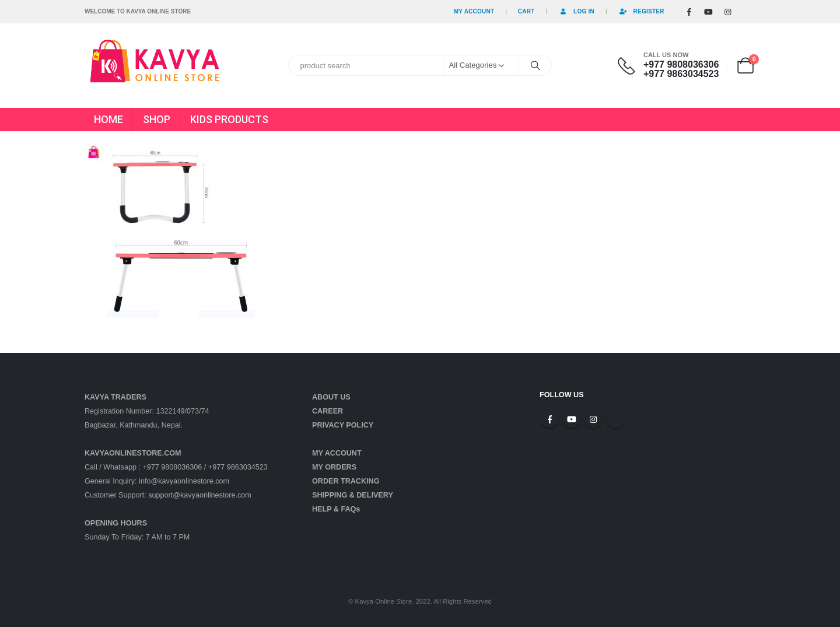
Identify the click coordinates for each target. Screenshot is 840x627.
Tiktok (615, 419)
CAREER (328, 411)
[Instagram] (727, 12)
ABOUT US (331, 397)
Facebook (549, 419)
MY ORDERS (334, 467)
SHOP (157, 119)
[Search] (535, 65)
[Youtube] (708, 12)
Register (641, 11)
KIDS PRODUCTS (229, 119)
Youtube (572, 419)
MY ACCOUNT (337, 453)
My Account (474, 11)
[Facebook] (689, 12)
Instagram (593, 419)
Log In (576, 11)
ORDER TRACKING (346, 481)
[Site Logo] (155, 66)
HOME (108, 119)
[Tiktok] (747, 12)
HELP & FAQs (336, 509)
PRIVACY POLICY (343, 425)
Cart (526, 11)
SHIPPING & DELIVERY (353, 495)
